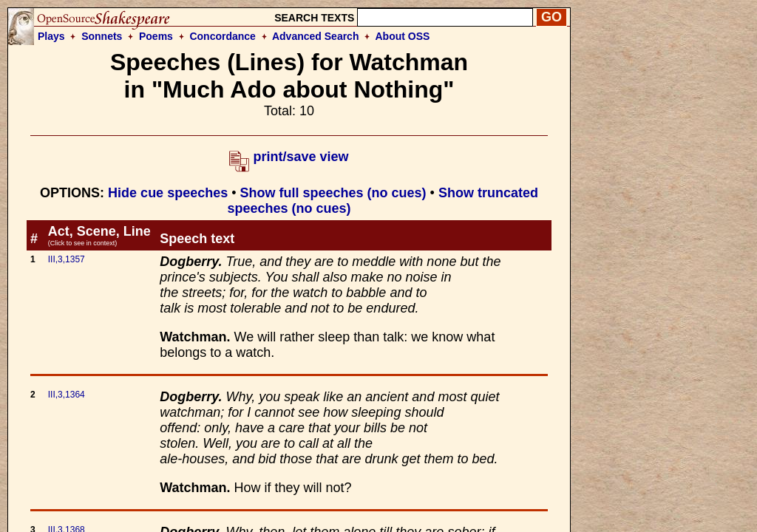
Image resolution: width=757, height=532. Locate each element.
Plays (51, 36)
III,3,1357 (67, 259)
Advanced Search (316, 36)
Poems (156, 36)
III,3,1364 (67, 395)
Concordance (222, 36)
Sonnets (102, 36)
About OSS (403, 36)
